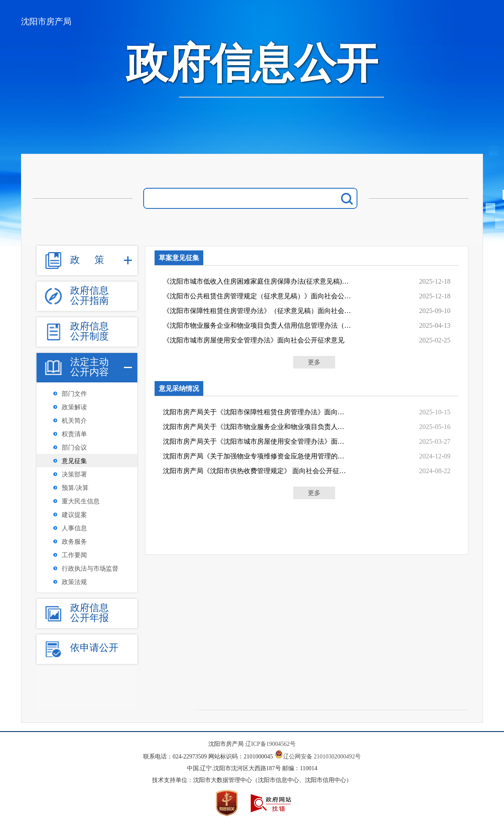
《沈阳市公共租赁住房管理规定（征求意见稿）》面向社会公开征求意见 (259, 296)
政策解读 (74, 407)
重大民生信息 (81, 501)
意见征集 (74, 461)
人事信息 (74, 528)
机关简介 (74, 421)
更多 (314, 362)
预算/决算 (75, 488)
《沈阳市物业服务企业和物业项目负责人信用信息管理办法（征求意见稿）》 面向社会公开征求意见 (259, 325)
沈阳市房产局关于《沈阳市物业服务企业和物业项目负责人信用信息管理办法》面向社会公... (255, 427)
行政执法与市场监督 (90, 569)
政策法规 (74, 582)
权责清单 (74, 434)
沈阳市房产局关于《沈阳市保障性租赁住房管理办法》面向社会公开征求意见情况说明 (255, 412)
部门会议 (74, 448)
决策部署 (74, 474)
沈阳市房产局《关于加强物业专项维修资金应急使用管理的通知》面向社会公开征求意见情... (255, 456)
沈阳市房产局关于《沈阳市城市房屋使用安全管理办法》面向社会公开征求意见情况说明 (255, 441)
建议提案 (74, 515)
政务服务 (74, 542)
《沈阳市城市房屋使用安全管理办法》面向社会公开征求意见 (254, 340)
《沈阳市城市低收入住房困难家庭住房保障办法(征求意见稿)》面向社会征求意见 (259, 281)
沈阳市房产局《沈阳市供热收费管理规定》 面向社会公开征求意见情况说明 (255, 471)
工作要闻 (74, 555)
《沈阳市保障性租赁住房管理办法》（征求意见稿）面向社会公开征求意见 (259, 311)
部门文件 (74, 394)
